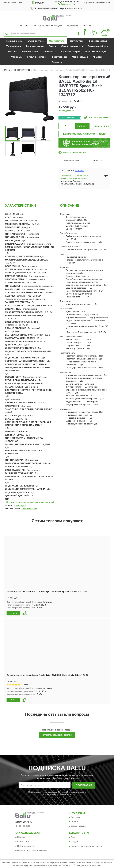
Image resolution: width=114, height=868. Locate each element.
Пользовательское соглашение (32, 850)
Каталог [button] (24, 26)
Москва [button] (79, 171)
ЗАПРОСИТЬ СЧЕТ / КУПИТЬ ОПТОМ (85, 134)
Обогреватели (57, 41)
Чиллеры (98, 57)
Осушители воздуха (72, 46)
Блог (73, 837)
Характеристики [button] (71, 161)
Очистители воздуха (96, 52)
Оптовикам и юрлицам (48, 26)
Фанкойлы (17, 57)
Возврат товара (78, 826)
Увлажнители (14, 46)
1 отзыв (25, 684)
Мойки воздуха (80, 57)
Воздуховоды (59, 57)
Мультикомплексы (37, 57)
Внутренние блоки (98, 46)
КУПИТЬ (13, 613)
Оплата (74, 821)
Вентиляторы (77, 41)
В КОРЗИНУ (82, 126)
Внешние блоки (30, 52)
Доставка (75, 817)
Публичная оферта (26, 846)
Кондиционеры (14, 41)
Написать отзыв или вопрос (57, 735)
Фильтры (12, 52)
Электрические (30, 509)
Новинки (73, 26)
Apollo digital (20, 506)
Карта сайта (23, 841)
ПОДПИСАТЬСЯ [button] (84, 785)
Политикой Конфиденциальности (72, 791)
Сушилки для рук (71, 52)
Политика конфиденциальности (86, 846)
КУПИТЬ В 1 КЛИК (101, 126)
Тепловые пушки (35, 46)
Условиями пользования (55, 794)
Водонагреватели (99, 41)
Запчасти (57, 62)
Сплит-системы (36, 41)
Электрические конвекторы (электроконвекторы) (30, 502)
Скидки (74, 841)
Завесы (52, 46)
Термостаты (50, 52)
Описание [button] (97, 161)
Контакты (89, 26)
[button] (67, 4)
